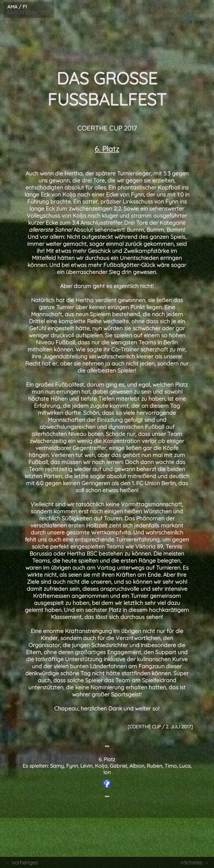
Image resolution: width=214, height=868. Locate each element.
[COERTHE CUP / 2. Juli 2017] (160, 727)
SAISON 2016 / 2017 (27, 9)
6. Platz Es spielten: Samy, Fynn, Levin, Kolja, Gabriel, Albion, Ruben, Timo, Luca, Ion (107, 766)
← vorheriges (20, 862)
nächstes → (196, 862)
